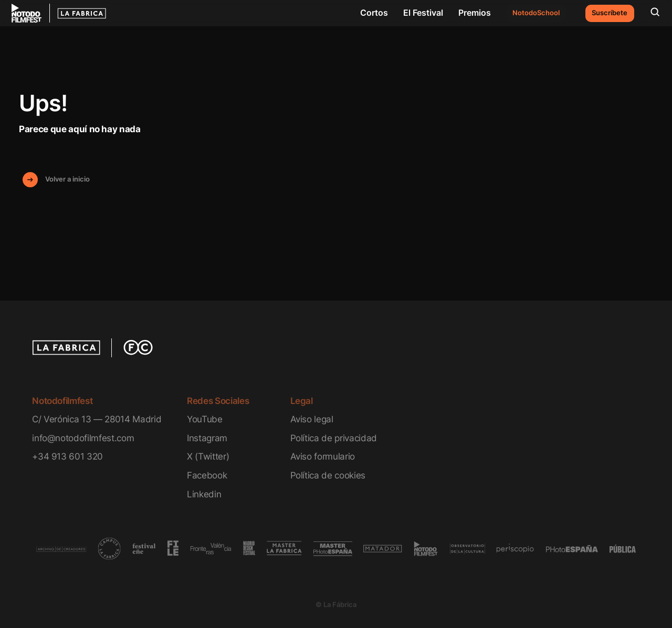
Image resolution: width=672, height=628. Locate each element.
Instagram (207, 438)
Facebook (207, 475)
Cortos (374, 13)
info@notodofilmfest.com (83, 438)
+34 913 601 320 (67, 456)
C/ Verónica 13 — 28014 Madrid (97, 419)
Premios (475, 13)
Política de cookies (328, 475)
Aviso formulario (323, 456)
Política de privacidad (334, 438)
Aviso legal (312, 419)
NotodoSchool (536, 13)
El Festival (423, 13)
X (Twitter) (208, 456)
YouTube (205, 419)
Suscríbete (610, 13)
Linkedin (204, 494)
